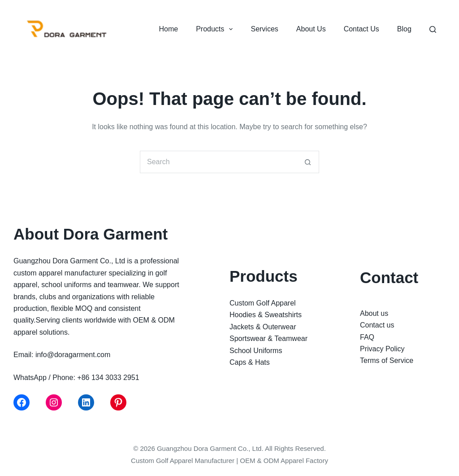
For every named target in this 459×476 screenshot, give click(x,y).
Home (168, 29)
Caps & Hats (250, 362)
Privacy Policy (382, 349)
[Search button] (308, 162)
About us (374, 313)
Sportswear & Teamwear (268, 338)
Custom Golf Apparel (263, 303)
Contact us (377, 325)
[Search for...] (218, 162)
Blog (404, 29)
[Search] (433, 29)
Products (216, 29)
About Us (311, 29)
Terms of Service (387, 360)
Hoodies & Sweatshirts (266, 315)
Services (264, 29)
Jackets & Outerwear (263, 327)
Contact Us (362, 29)
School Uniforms (256, 351)
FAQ (367, 337)
